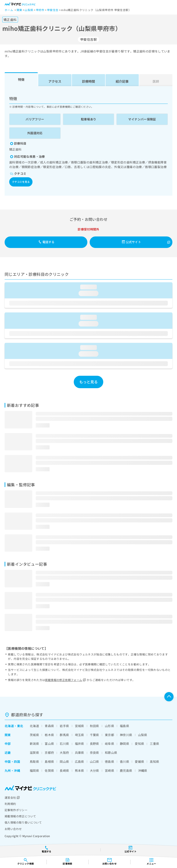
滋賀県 (34, 753)
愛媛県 (139, 762)
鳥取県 (34, 762)
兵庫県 (80, 753)
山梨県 (143, 735)
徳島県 (109, 762)
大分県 (94, 770)
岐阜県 (109, 744)
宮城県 (80, 726)
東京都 (109, 735)
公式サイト (131, 242)
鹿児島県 (126, 770)
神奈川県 (126, 735)
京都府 (49, 753)
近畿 (8, 753)
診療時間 (88, 81)
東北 (20, 726)
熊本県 (80, 770)
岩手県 (64, 726)
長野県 (94, 744)
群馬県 (64, 735)
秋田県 (94, 726)
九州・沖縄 (12, 770)
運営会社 (12, 797)
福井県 (80, 744)
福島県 (124, 726)
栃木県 (49, 735)
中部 (8, 744)
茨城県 (34, 735)
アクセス (55, 81)
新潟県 (34, 744)
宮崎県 (109, 770)
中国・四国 (12, 762)
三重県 (154, 744)
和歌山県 (111, 753)
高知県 (154, 762)
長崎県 (64, 770)
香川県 (124, 762)
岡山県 (64, 762)
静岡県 (124, 744)
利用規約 (10, 804)
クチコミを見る (21, 182)
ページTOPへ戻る (169, 697)
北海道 (9, 726)
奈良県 (94, 753)
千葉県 (94, 735)
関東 (8, 735)
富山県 (49, 744)
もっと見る (89, 382)
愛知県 (139, 744)
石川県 (64, 744)
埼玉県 (80, 735)
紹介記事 (122, 81)
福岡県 (34, 770)
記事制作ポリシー (16, 810)
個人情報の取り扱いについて (23, 822)
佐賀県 (49, 770)
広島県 (80, 762)
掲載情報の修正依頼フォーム (65, 680)
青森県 (49, 726)
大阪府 (64, 753)
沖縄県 (143, 770)
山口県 (94, 762)
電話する (46, 242)
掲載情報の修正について (20, 816)
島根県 (49, 762)
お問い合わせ (13, 829)
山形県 (109, 726)
